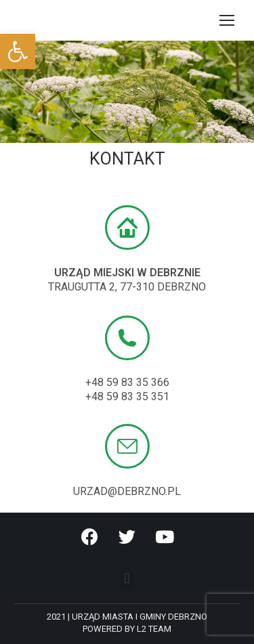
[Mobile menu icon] (227, 20)
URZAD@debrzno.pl (127, 491)
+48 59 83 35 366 (127, 382)
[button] (127, 579)
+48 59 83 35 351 (127, 396)
